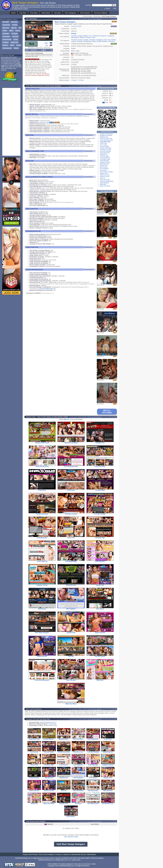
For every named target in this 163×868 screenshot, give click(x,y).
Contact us (59, 854)
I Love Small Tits (105, 158)
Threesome (96, 36)
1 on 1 (90, 36)
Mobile (99, 41)
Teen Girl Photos (105, 180)
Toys (109, 40)
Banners (67, 854)
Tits (72, 40)
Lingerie (74, 41)
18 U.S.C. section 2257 (72, 860)
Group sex (103, 36)
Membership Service (79, 854)
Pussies (80, 40)
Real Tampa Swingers (106, 172)
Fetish (93, 37)
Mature (5, 45)
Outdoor (94, 41)
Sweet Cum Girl (105, 177)
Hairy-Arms (103, 154)
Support (48, 50)
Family (15, 25)
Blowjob (82, 37)
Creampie (6, 37)
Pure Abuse (103, 170)
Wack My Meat (104, 183)
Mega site (14, 42)
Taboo (16, 48)
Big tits (14, 28)
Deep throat (7, 39)
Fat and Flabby (104, 146)
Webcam (105, 41)
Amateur (80, 36)
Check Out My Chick (106, 139)
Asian (5, 31)
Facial (105, 40)
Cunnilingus (99, 40)
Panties (114, 40)
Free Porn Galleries (101, 13)
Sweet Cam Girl (105, 175)
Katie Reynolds (104, 161)
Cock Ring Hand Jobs (106, 140)
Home (13, 13)
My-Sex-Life (103, 165)
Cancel (39, 50)
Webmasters (92, 854)
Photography (87, 41)
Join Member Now (71, 837)
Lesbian (6, 42)
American (74, 36)
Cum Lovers (104, 145)
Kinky (16, 39)
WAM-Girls (103, 184)
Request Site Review (30, 854)
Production (111, 41)
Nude (19, 45)
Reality (85, 36)
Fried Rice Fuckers (106, 150)
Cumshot (88, 37)
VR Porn (14, 22)
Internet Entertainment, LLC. (48, 722)
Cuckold (15, 37)
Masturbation (75, 37)
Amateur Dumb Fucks (106, 134)
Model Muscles (104, 164)
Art (20, 28)
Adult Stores (46, 13)
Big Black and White (106, 135)
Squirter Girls (104, 173)
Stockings (80, 41)
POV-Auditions (104, 169)
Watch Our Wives (105, 186)
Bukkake (6, 34)
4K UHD (6, 22)
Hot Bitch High (104, 156)
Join (114, 8)
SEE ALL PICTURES (107, 412)
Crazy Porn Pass (76, 26)
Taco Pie (102, 178)
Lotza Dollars (52, 724)
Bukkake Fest (104, 137)
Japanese (6, 25)
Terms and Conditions (46, 854)
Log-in (107, 8)
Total (105, 102)
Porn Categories (70, 13)
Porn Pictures (85, 13)
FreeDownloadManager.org (47, 289)
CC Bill (81, 80)
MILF (12, 45)
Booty (18, 31)
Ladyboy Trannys (105, 162)
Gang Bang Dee (105, 153)
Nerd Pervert (104, 167)
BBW (11, 31)
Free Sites (34, 13)
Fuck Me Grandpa (105, 151)
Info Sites (58, 13)
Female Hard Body (105, 148)
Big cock (6, 28)
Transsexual (7, 48)
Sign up (66, 419)
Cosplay (14, 34)
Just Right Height (105, 159)
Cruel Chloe (103, 143)
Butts (76, 40)
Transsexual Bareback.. (107, 181)
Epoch (75, 80)
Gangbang (110, 36)
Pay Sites (23, 13)
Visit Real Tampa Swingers (71, 844)
